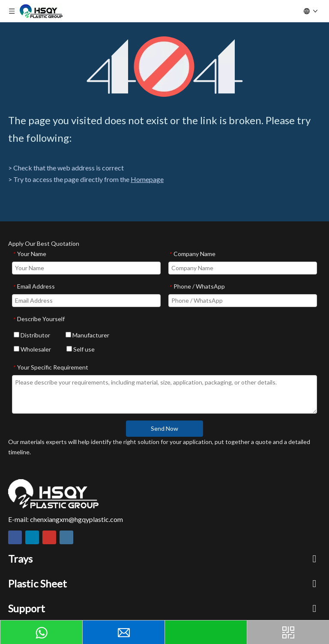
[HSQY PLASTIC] (53, 494)
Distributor (32, 335)
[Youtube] (49, 537)
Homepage (147, 179)
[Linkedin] (32, 537)
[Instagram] (66, 537)
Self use (81, 349)
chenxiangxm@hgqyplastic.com (76, 519)
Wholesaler (32, 349)
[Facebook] (15, 537)
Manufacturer (87, 335)
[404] (165, 67)
